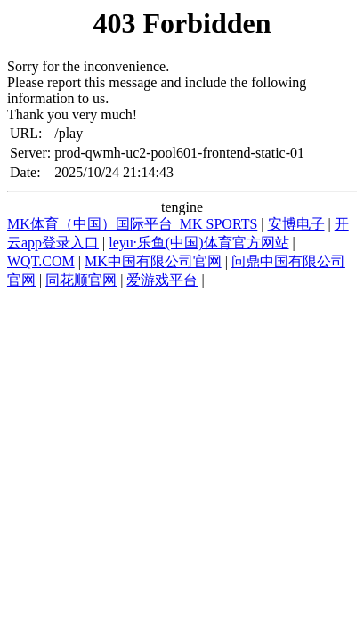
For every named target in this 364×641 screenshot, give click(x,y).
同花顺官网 (81, 280)
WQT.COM (41, 261)
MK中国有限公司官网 (153, 261)
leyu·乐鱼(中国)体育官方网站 (198, 243)
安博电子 (296, 224)
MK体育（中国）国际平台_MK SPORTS (132, 224)
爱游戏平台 (162, 280)
